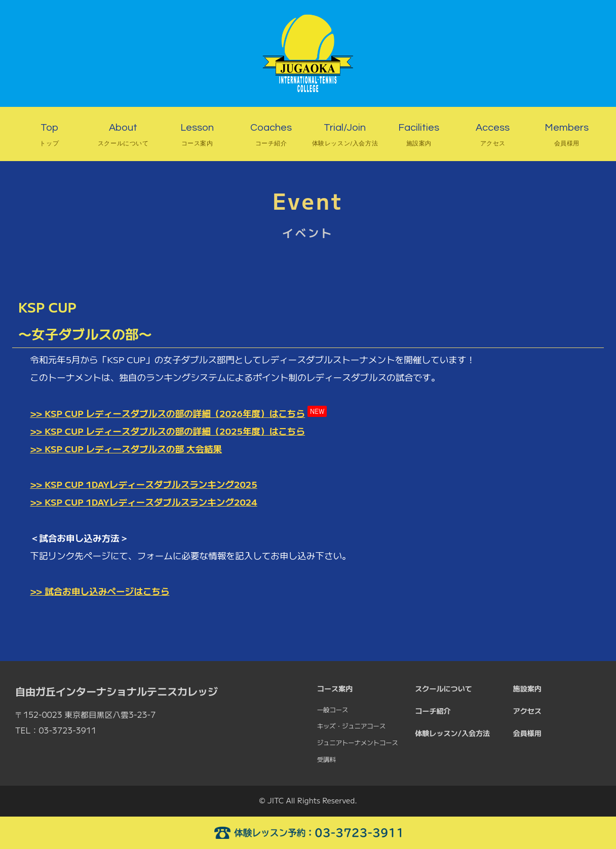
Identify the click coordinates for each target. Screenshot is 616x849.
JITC (276, 800)
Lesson (197, 136)
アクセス (527, 711)
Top (49, 136)
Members (567, 136)
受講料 (326, 759)
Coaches (271, 136)
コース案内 (335, 688)
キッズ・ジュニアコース (351, 726)
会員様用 (527, 733)
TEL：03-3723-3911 (56, 730)
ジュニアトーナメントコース (358, 743)
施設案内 (527, 688)
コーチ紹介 (433, 711)
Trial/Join (345, 136)
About (123, 136)
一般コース (333, 710)
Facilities (419, 136)
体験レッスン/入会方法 (452, 733)
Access (493, 136)
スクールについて (444, 688)
